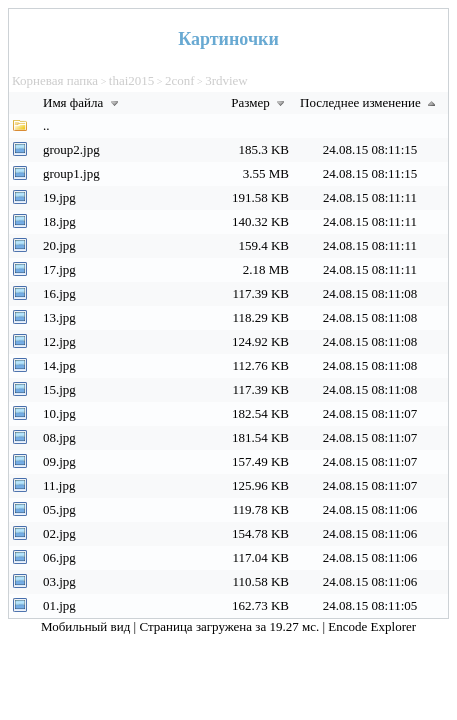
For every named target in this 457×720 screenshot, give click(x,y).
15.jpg (59, 389)
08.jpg (59, 437)
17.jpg (59, 269)
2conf (180, 80)
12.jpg (59, 341)
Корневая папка (55, 80)
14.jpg (59, 365)
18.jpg (59, 221)
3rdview (226, 80)
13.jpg (59, 317)
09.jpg (59, 461)
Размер (260, 102)
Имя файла (83, 102)
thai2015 (132, 80)
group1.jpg (71, 173)
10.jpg (59, 413)
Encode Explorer (372, 626)
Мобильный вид (87, 626)
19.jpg (59, 197)
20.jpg (59, 245)
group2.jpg (71, 149)
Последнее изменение (370, 102)
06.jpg (59, 557)
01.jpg (59, 605)
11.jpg (59, 485)
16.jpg (59, 293)
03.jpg (59, 581)
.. (46, 125)
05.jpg (59, 509)
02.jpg (59, 533)
